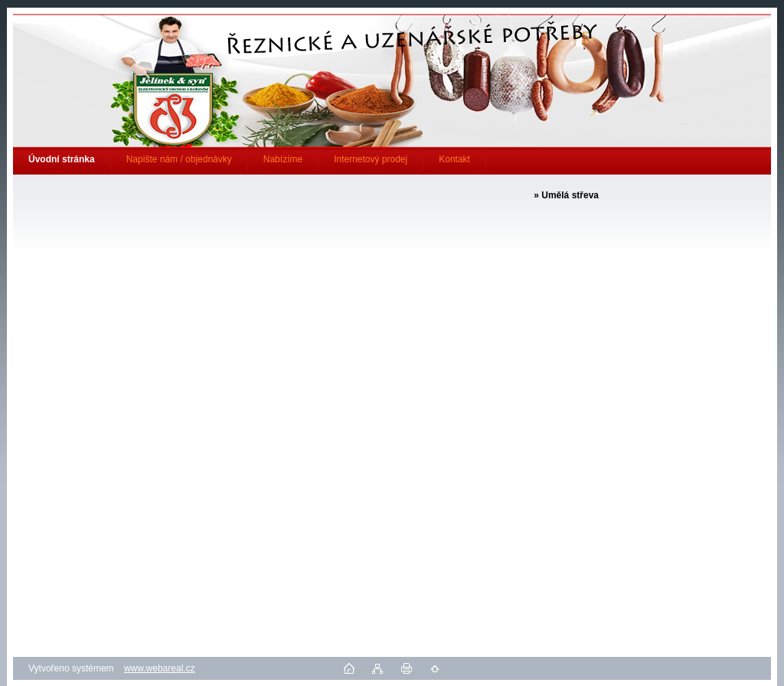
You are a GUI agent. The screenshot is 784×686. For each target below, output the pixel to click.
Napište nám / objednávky (179, 159)
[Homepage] (62, 159)
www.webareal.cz (160, 668)
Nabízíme (283, 159)
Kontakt (454, 159)
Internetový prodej (371, 159)
